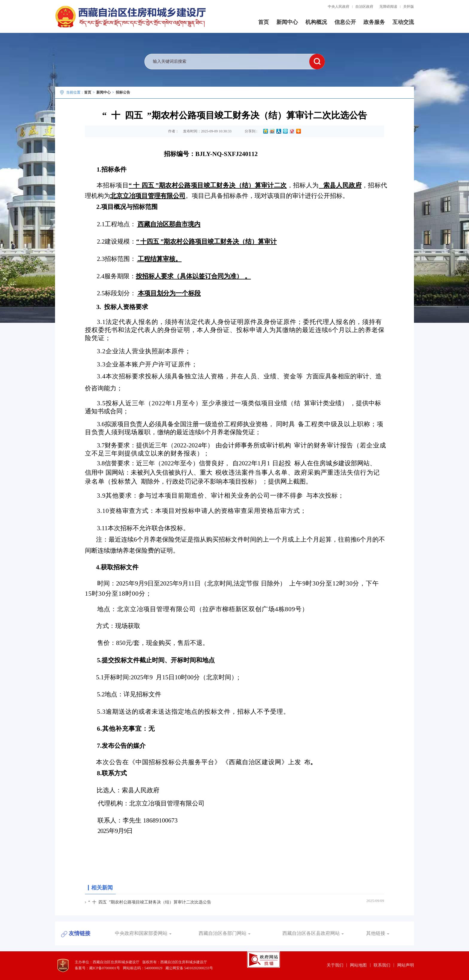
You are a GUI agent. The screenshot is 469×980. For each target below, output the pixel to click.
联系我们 (382, 965)
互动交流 (403, 22)
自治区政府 (364, 7)
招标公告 (123, 92)
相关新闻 (102, 888)
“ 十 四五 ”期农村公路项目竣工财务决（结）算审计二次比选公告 (150, 902)
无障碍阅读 (388, 7)
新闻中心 (287, 22)
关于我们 (335, 965)
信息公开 (345, 22)
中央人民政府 (339, 7)
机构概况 (316, 22)
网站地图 (358, 965)
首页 (264, 22)
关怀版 (409, 7)
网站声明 (406, 965)
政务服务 (374, 22)
